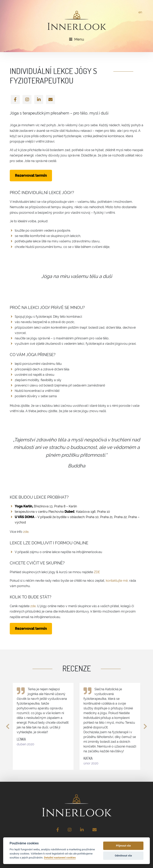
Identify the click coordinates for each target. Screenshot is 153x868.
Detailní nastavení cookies (60, 857)
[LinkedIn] (39, 100)
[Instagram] (27, 100)
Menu (77, 39)
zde (26, 532)
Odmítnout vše (123, 856)
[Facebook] (15, 100)
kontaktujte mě (117, 581)
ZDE (97, 572)
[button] (8, 726)
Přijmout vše (123, 846)
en (140, 12)
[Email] (51, 100)
